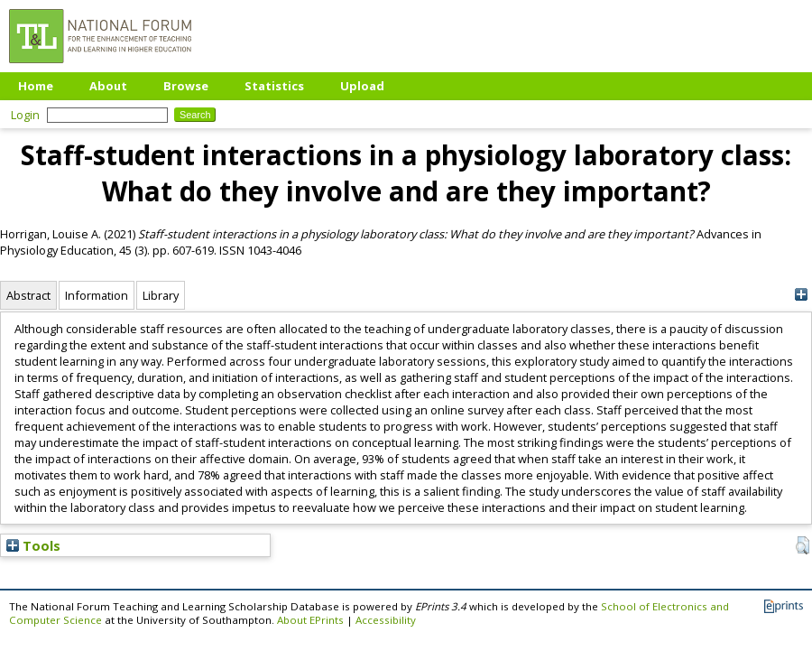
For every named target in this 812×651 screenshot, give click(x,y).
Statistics (274, 86)
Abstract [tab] (28, 295)
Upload (362, 86)
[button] (803, 545)
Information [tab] (97, 295)
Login (25, 115)
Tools (33, 545)
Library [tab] (161, 295)
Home (36, 86)
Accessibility (386, 620)
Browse (186, 86)
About (108, 86)
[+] (801, 295)
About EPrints (310, 620)
